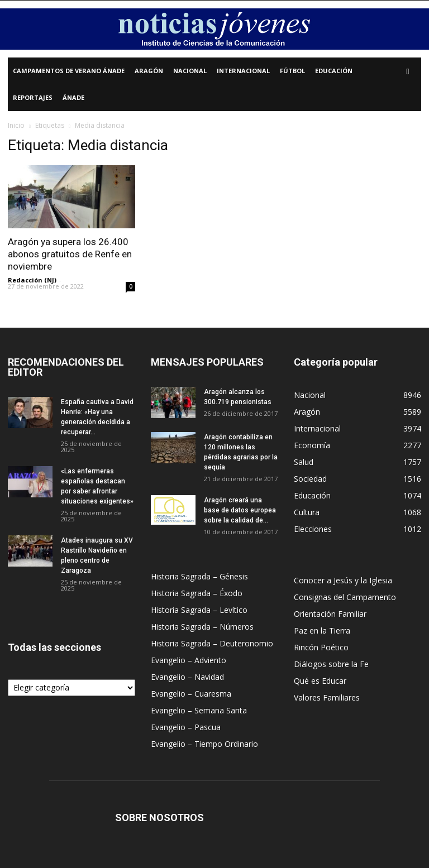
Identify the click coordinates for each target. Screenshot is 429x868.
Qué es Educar (320, 681)
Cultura (307, 512)
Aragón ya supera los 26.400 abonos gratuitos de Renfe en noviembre (70, 254)
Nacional (190, 71)
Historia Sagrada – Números (202, 627)
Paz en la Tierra (322, 630)
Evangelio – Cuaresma (191, 694)
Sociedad (310, 479)
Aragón (149, 71)
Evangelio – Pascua (186, 727)
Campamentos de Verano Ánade (69, 71)
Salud (304, 462)
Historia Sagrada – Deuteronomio (212, 643)
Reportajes (33, 97)
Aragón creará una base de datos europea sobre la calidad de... (240, 510)
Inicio (16, 125)
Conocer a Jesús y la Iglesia (343, 580)
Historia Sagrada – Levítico (199, 610)
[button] (408, 71)
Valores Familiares (327, 697)
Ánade (73, 97)
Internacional (243, 71)
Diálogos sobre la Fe (331, 664)
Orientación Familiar (330, 614)
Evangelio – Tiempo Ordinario (204, 744)
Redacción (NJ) (32, 280)
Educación (334, 71)
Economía (312, 445)
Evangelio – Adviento (189, 660)
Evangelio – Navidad (187, 677)
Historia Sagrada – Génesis (199, 576)
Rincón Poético (321, 647)
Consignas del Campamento (345, 597)
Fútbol (292, 71)
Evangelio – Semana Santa (199, 710)
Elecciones (313, 529)
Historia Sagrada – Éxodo (197, 593)
